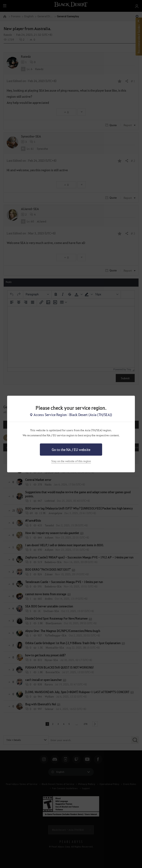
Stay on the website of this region (71, 461)
